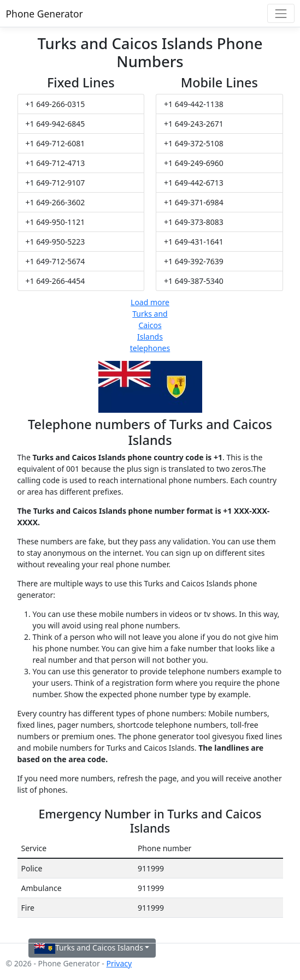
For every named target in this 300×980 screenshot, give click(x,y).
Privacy (119, 963)
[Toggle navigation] (281, 13)
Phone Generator (45, 14)
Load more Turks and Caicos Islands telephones (150, 325)
